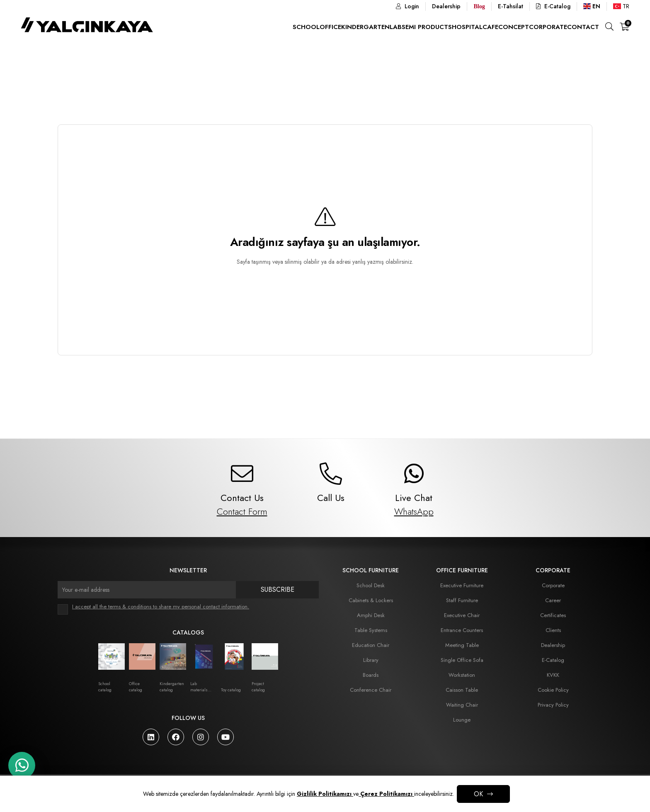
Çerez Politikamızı (386, 794)
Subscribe (278, 590)
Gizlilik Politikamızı (325, 794)
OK (478, 794)
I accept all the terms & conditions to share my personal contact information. (161, 607)
